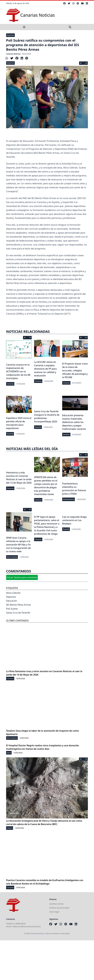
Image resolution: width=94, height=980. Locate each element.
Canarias (10, 384)
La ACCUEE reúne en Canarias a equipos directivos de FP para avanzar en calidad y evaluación (45, 369)
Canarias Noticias (13, 54)
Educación (12, 601)
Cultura (10, 828)
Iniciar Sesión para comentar (22, 577)
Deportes (10, 35)
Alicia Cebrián (13, 593)
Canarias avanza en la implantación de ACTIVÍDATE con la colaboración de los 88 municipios (18, 371)
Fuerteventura (69, 499)
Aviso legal (54, 912)
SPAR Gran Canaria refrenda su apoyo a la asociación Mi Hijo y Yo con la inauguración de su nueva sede (18, 545)
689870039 (20, 924)
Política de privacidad (59, 908)
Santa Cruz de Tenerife (18, 613)
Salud (9, 753)
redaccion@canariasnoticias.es (26, 926)
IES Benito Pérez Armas (18, 605)
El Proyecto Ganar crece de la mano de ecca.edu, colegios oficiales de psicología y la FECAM (75, 370)
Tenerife (10, 434)
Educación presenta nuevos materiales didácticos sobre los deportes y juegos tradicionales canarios (74, 422)
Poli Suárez (12, 609)
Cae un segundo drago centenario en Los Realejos (74, 520)
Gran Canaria (12, 557)
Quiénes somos (56, 904)
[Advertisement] (47, 960)
